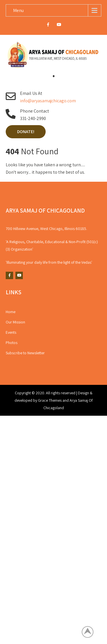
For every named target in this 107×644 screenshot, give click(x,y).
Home (11, 312)
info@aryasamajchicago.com (48, 101)
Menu (18, 10)
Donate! (26, 132)
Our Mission (15, 322)
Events (11, 332)
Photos (12, 343)
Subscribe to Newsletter (25, 353)
